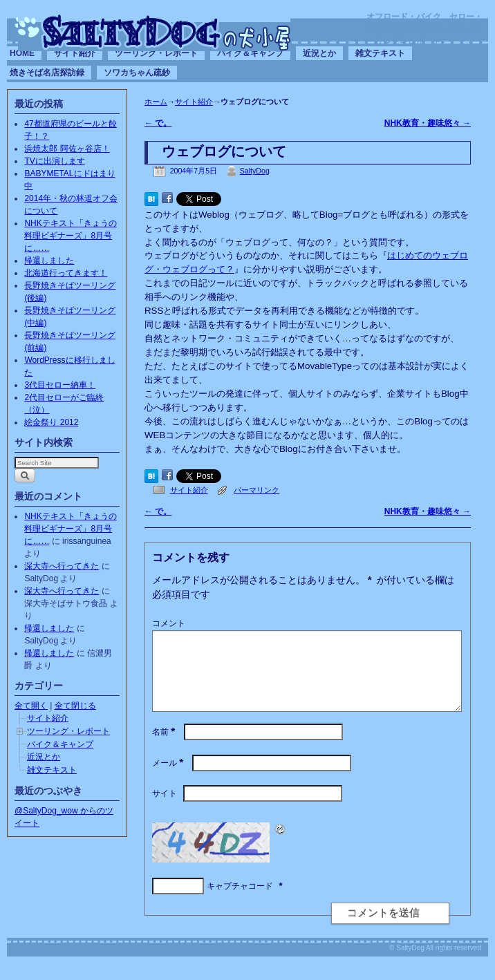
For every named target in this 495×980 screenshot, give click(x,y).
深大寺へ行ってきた (62, 566)
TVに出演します (54, 161)
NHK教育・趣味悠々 (428, 123)
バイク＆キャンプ (250, 53)
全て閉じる (75, 706)
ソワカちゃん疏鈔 (137, 73)
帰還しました (49, 261)
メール (169, 780)
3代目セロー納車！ (60, 385)
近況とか (319, 53)
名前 (165, 748)
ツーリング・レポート (156, 53)
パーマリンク (256, 490)
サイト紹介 (75, 53)
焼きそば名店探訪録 (47, 73)
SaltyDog (255, 171)
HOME (22, 53)
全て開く (31, 706)
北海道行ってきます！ (66, 273)
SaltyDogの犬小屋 (154, 32)
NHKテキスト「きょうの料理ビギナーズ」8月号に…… (70, 236)
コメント (169, 623)
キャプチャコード (240, 903)
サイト (165, 810)
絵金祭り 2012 (51, 422)
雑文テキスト (380, 53)
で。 (158, 123)
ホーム (156, 102)
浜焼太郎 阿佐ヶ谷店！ (67, 149)
